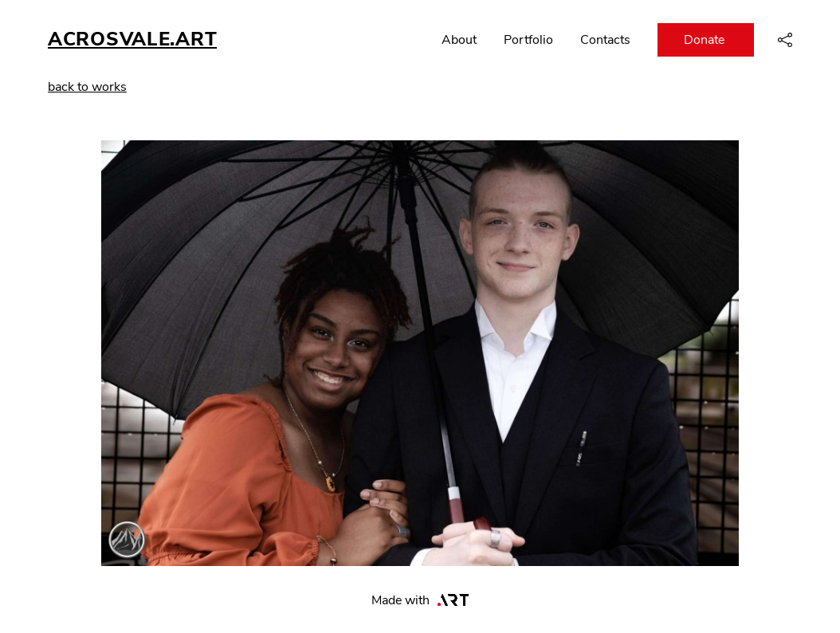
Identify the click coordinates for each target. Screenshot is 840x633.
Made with (420, 600)
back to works (87, 87)
